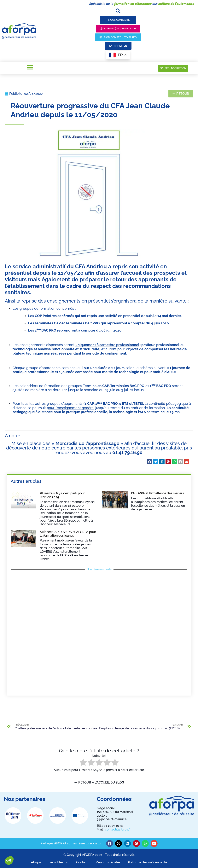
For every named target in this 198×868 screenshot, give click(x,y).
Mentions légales (108, 862)
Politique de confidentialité (148, 862)
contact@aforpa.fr (118, 829)
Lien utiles (58, 862)
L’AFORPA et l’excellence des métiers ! (158, 493)
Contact (82, 862)
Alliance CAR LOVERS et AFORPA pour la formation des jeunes (68, 534)
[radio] (83, 763)
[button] (9, 860)
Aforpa (36, 862)
